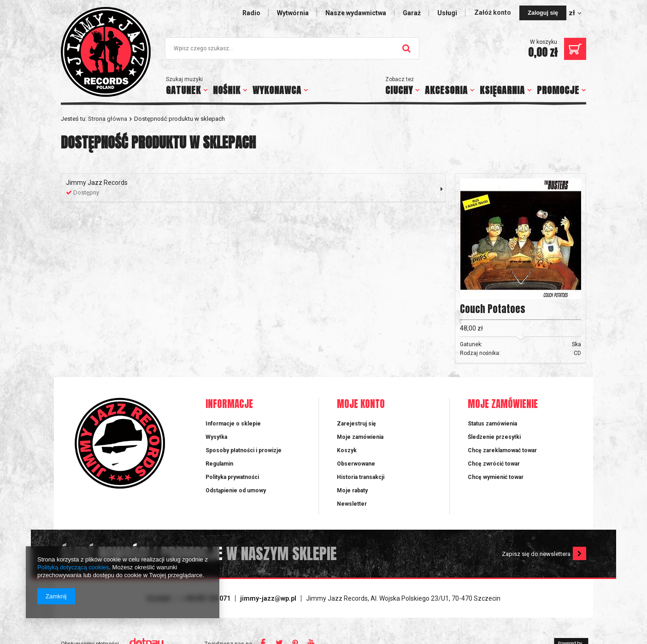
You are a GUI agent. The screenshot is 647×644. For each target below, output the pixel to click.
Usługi (447, 13)
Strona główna (108, 119)
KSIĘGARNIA (502, 90)
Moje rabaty (352, 490)
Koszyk (347, 450)
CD (577, 353)
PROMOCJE (558, 90)
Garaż (412, 13)
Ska (576, 344)
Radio (251, 13)
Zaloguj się (543, 13)
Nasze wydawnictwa (356, 13)
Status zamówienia (492, 424)
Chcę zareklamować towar (502, 450)
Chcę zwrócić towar (494, 464)
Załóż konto (493, 12)
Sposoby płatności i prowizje (244, 450)
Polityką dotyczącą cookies (73, 567)
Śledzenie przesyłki (494, 437)
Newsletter (352, 504)
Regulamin (219, 464)
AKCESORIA (446, 90)
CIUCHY (399, 90)
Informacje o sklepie (233, 424)
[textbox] (292, 48)
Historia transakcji (361, 477)
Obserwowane (356, 464)
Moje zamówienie (503, 405)
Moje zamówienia (360, 437)
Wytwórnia (293, 13)
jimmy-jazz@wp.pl (268, 598)
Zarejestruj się (356, 424)
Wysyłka (216, 437)
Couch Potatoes (493, 309)
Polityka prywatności (232, 477)
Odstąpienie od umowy (236, 490)
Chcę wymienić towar (496, 477)
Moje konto (361, 405)
